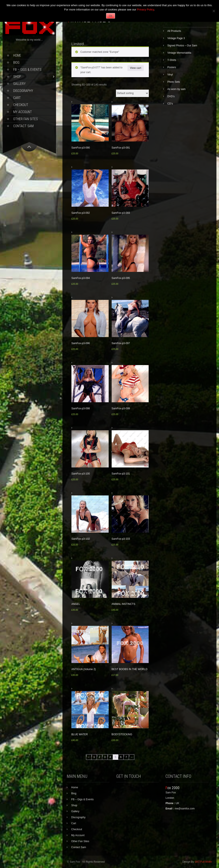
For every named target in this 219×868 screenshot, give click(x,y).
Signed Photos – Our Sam (182, 46)
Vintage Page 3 (176, 38)
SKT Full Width (203, 862)
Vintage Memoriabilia (179, 53)
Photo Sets (174, 82)
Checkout (21, 105)
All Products (174, 31)
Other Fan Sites (26, 119)
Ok (110, 16)
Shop (17, 77)
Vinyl (170, 75)
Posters (172, 67)
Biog (16, 63)
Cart (17, 98)
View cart (136, 68)
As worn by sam (176, 89)
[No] (214, 11)
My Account (23, 112)
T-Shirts (172, 60)
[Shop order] (132, 93)
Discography (23, 91)
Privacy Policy (145, 10)
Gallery (19, 84)
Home (17, 55)
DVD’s (171, 96)
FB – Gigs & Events (27, 70)
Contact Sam (23, 126)
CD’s (170, 104)
